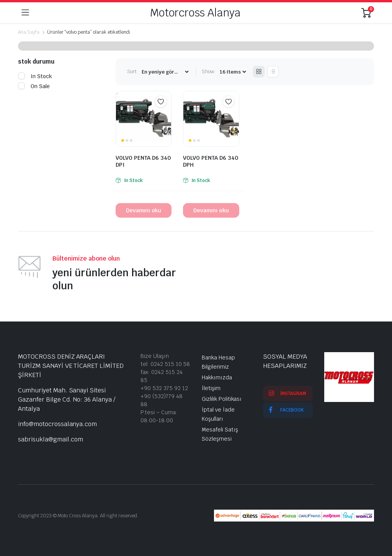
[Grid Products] (259, 72)
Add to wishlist (161, 102)
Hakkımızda (217, 377)
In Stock (35, 76)
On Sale (34, 86)
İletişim (211, 388)
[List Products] (273, 72)
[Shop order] (165, 72)
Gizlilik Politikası (222, 399)
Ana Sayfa (29, 32)
